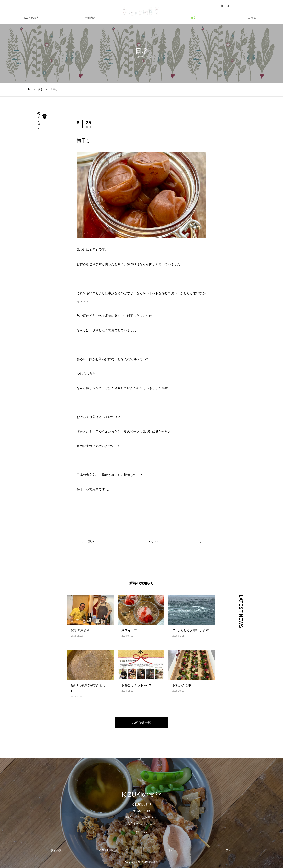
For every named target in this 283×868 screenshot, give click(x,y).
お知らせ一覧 (141, 722)
